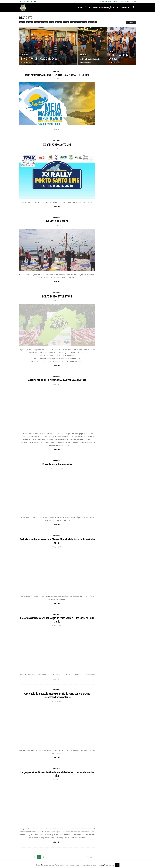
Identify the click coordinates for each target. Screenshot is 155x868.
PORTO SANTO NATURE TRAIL (57, 297)
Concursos (83, 22)
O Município (84, 7)
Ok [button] (117, 865)
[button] (133, 7)
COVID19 (91, 22)
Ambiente (29, 22)
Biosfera (66, 22)
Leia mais (57, 130)
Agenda (22, 22)
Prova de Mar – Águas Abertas (57, 464)
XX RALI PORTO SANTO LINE (57, 145)
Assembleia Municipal (41, 22)
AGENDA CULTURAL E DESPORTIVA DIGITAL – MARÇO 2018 (57, 380)
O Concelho (123, 7)
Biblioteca (58, 22)
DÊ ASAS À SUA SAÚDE (57, 221)
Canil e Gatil (74, 22)
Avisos (51, 22)
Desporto (25, 54)
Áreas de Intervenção (104, 7)
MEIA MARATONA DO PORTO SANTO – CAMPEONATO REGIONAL (57, 75)
